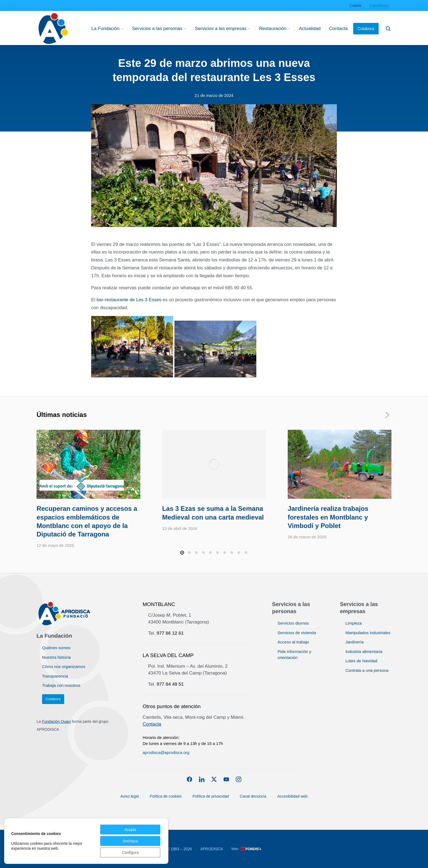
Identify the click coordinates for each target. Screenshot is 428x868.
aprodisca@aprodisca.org (166, 752)
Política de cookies (166, 796)
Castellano (379, 5)
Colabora (366, 29)
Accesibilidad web (292, 796)
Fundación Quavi (56, 721)
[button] (182, 553)
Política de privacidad (213, 794)
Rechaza (130, 841)
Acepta (130, 830)
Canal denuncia (255, 794)
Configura (130, 852)
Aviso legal (130, 796)
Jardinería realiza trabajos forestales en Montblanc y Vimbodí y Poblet (328, 517)
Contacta (152, 724)
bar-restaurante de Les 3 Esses (129, 300)
